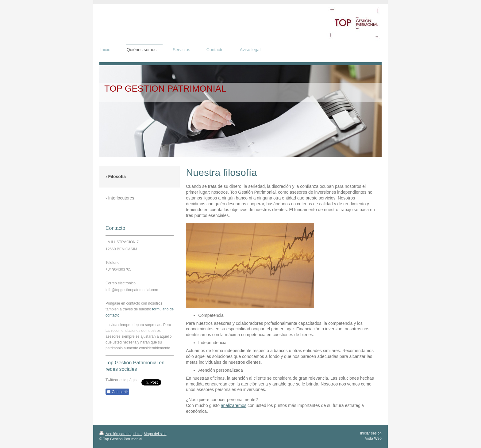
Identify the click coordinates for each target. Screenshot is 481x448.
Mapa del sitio (155, 434)
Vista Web (373, 439)
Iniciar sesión (371, 433)
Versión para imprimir (121, 434)
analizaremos (234, 405)
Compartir (117, 392)
